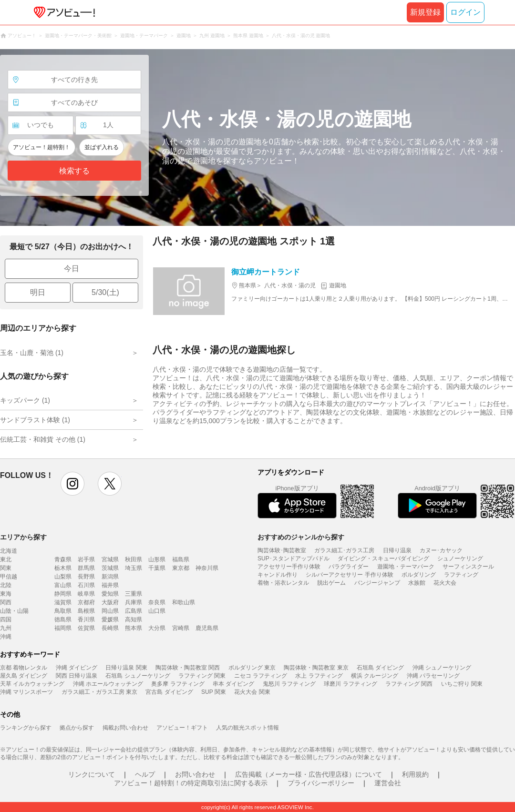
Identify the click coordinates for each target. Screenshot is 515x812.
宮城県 (110, 559)
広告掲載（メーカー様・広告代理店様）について (309, 774)
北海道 (9, 551)
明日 (38, 292)
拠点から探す (77, 728)
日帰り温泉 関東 (126, 668)
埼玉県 (134, 568)
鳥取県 (63, 611)
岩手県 (86, 559)
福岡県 (63, 628)
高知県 (134, 619)
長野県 (86, 577)
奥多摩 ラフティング (178, 684)
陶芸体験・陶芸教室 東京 (316, 668)
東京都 (181, 568)
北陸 (6, 585)
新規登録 (425, 12)
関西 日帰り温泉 (77, 676)
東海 (6, 594)
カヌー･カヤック (441, 550)
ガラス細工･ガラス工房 (344, 550)
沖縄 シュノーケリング (442, 668)
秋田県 (134, 559)
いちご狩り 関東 (462, 684)
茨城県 (110, 568)
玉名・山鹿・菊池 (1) (32, 353)
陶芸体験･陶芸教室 (282, 550)
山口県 (157, 611)
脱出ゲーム (331, 583)
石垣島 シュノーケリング (138, 676)
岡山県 (110, 611)
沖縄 (6, 637)
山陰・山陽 (14, 611)
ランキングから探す (26, 728)
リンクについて (92, 774)
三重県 (134, 594)
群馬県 (86, 568)
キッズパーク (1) (25, 400)
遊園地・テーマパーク (406, 567)
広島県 (134, 611)
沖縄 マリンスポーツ (26, 692)
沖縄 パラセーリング (433, 676)
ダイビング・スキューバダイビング (383, 558)
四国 (6, 619)
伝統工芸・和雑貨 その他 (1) (43, 439)
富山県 (63, 585)
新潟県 (110, 577)
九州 (6, 628)
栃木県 (63, 568)
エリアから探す (23, 537)
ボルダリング (419, 575)
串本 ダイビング (233, 684)
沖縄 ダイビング (77, 668)
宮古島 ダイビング (169, 692)
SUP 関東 (214, 692)
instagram (72, 484)
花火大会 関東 (252, 692)
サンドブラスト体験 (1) (35, 420)
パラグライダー (349, 567)
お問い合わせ (195, 774)
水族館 (417, 583)
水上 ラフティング (319, 676)
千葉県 (157, 568)
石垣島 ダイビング (380, 668)
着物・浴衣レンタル (283, 583)
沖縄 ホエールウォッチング (108, 684)
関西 (6, 602)
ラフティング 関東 (202, 676)
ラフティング (461, 575)
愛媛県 (110, 619)
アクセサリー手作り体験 (289, 567)
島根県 (86, 611)
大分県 (157, 628)
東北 (6, 559)
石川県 (86, 585)
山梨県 (63, 577)
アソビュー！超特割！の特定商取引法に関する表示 (191, 783)
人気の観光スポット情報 (247, 728)
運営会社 (388, 783)
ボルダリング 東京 (252, 668)
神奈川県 (207, 568)
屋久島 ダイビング (24, 676)
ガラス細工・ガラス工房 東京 (99, 692)
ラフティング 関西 (409, 684)
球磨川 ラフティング (350, 684)
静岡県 (63, 594)
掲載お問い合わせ (125, 728)
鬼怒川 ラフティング (289, 684)
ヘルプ (145, 774)
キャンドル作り (278, 575)
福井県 (110, 585)
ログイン (465, 12)
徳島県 (63, 619)
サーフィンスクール (468, 567)
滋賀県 (63, 602)
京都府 (86, 602)
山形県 (157, 559)
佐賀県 (86, 628)
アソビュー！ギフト (182, 728)
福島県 (181, 559)
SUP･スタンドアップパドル (294, 558)
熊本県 (134, 628)
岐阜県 (86, 594)
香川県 (86, 619)
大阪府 (110, 602)
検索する (74, 171)
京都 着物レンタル (24, 668)
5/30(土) (105, 292)
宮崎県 (181, 628)
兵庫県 (134, 602)
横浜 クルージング (375, 676)
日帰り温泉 (397, 550)
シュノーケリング (460, 558)
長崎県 (110, 628)
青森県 (63, 559)
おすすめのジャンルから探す (301, 537)
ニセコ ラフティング (261, 676)
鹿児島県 (207, 628)
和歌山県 (184, 602)
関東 (6, 568)
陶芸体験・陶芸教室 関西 (188, 668)
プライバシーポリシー (321, 783)
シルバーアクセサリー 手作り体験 (349, 575)
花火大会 (445, 583)
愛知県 (110, 594)
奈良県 (157, 602)
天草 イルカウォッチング (32, 684)
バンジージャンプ (377, 583)
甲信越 (9, 577)
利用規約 (415, 774)
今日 (72, 269)
